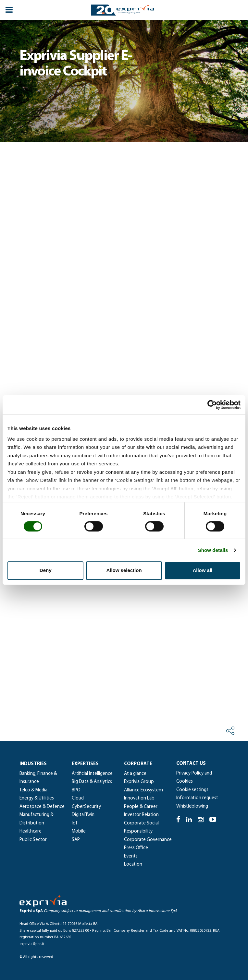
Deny (46, 570)
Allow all (202, 570)
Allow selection (124, 570)
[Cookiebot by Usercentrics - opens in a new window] (212, 405)
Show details (213, 550)
